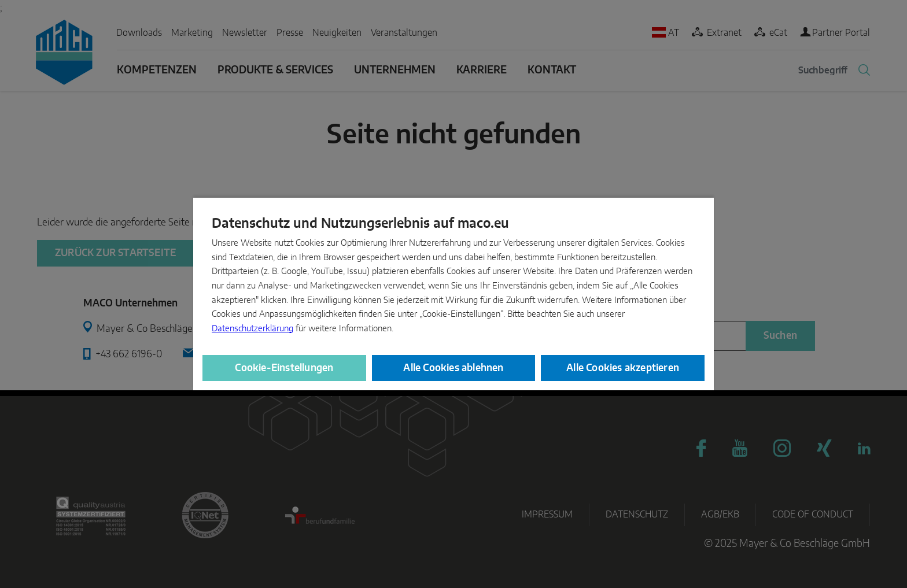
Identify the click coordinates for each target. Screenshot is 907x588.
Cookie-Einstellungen (284, 368)
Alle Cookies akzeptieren (623, 368)
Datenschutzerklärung (252, 329)
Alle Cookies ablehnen (453, 368)
